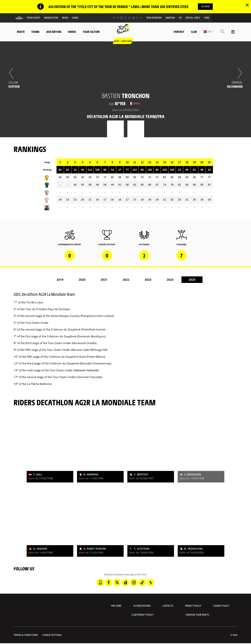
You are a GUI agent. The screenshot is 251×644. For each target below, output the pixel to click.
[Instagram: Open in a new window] (122, 18)
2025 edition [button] (54, 32)
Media (65, 18)
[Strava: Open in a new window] (141, 18)
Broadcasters (51, 18)
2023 (148, 280)
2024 (170, 280)
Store (207, 18)
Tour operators (154, 18)
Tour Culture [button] (91, 32)
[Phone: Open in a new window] (126, 18)
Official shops (193, 18)
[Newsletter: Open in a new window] (137, 18)
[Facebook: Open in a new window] (114, 18)
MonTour (170, 18)
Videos (72, 32)
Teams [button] (35, 32)
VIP (180, 18)
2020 (82, 280)
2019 (60, 280)
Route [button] (21, 32)
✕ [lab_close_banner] (247, 5)
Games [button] (75, 18)
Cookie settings (52, 635)
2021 (104, 280)
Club (194, 32)
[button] (208, 32)
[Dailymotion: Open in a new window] (133, 18)
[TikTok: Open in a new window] (130, 18)
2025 (192, 280)
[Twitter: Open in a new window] (118, 18)
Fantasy (179, 32)
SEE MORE (205, 7)
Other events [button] (33, 18)
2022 (126, 280)
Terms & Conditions (26, 635)
